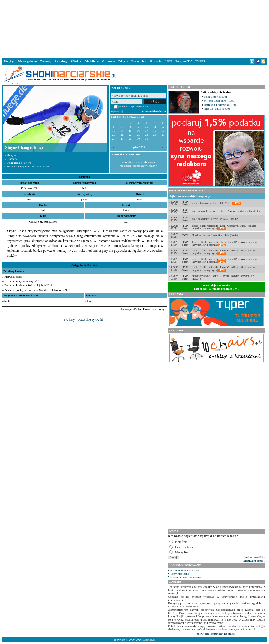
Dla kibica (92, 61)
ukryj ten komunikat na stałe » (217, 634)
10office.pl (149, 640)
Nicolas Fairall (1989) (217, 109)
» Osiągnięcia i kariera (18, 163)
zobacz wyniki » (255, 557)
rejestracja (118, 111)
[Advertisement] (134, 28)
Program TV (184, 61)
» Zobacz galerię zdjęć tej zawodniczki (27, 166)
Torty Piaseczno (180, 574)
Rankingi (61, 61)
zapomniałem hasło (154, 111)
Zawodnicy (139, 61)
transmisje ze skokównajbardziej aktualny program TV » (217, 287)
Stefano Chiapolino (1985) (219, 101)
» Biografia (11, 159)
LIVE (168, 61)
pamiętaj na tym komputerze (133, 107)
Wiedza (76, 61)
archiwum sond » (254, 561)
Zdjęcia (123, 61)
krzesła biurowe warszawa (186, 577)
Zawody (46, 61)
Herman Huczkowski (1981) (221, 105)
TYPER (200, 61)
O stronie (108, 61)
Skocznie (155, 61)
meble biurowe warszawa (185, 570)
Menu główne (27, 61)
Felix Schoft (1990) (215, 97)
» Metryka (11, 155)
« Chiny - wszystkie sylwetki (83, 320)
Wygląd (9, 61)
